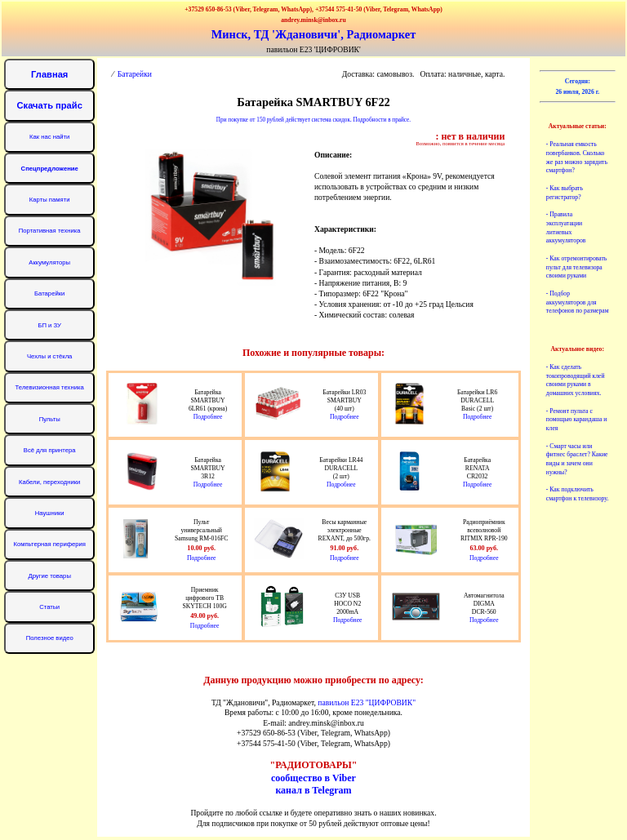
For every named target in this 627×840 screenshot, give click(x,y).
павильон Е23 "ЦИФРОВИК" (367, 702)
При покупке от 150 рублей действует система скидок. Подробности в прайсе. (313, 120)
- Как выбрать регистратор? (565, 193)
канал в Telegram (313, 790)
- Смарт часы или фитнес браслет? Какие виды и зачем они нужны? (577, 459)
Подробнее (208, 417)
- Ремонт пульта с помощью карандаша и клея (577, 420)
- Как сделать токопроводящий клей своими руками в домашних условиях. (576, 380)
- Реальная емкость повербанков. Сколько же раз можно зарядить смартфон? (577, 157)
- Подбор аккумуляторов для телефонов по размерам (578, 302)
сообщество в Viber (313, 778)
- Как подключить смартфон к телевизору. (577, 494)
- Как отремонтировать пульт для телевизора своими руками (576, 267)
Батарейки (135, 74)
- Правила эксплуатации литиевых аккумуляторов (566, 227)
